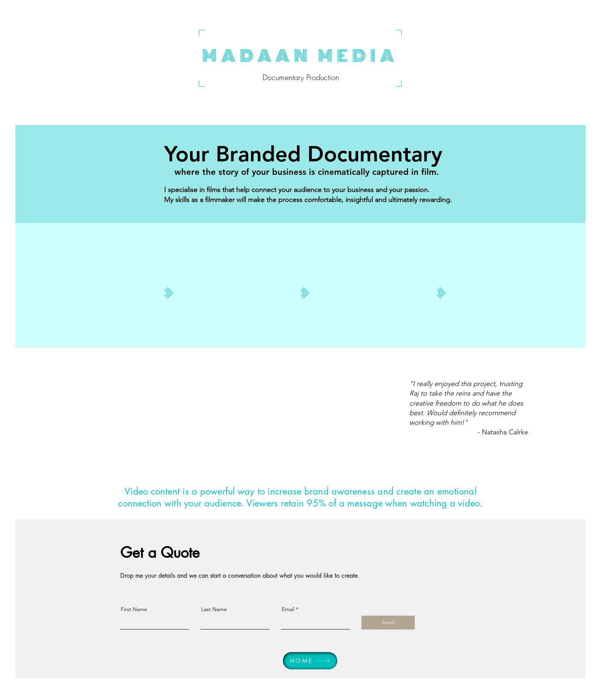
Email (288, 609)
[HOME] (310, 661)
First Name (134, 609)
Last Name (214, 609)
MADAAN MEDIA (300, 56)
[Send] (388, 623)
